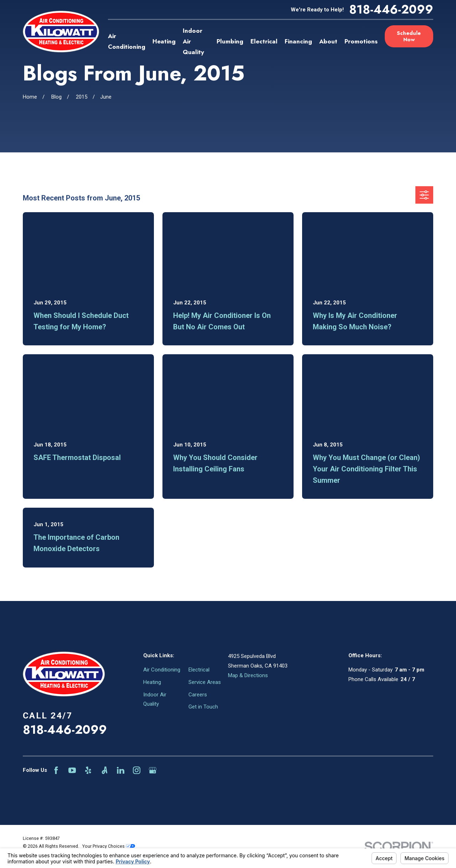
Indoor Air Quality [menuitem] (193, 41)
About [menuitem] (328, 41)
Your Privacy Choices (109, 846)
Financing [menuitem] (298, 41)
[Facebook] (56, 770)
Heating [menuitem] (164, 41)
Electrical (199, 670)
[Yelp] (88, 770)
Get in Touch (203, 707)
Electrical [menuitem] (264, 41)
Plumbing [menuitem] (230, 41)
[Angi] (105, 770)
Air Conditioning (162, 670)
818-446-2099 (391, 9)
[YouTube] (72, 770)
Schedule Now (409, 36)
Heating (152, 682)
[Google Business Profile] (153, 770)
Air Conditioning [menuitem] (127, 41)
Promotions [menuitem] (361, 41)
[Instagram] (137, 770)
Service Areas (205, 682)
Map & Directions (248, 675)
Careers (198, 695)
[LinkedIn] (121, 770)
